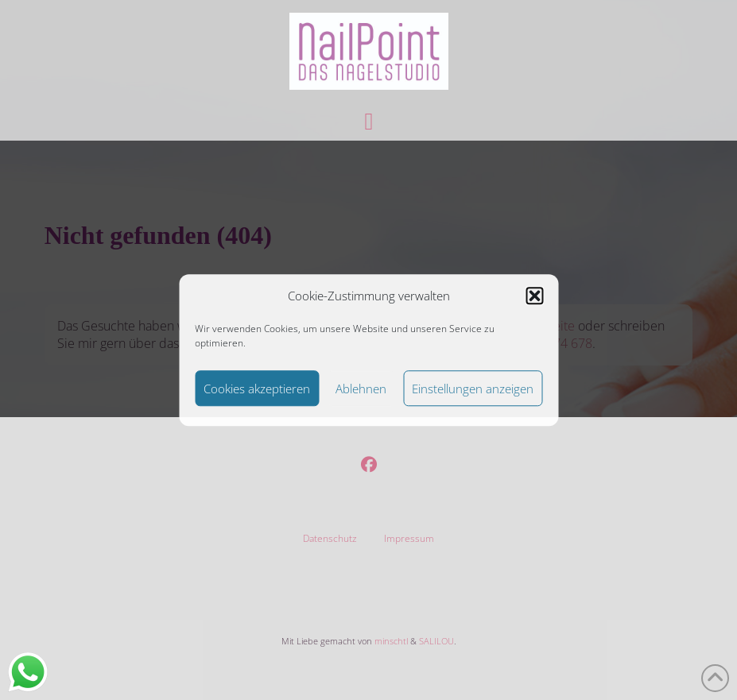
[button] (534, 296)
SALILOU (436, 641)
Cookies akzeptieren (257, 389)
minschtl (391, 641)
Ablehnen (361, 389)
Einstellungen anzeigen (473, 389)
